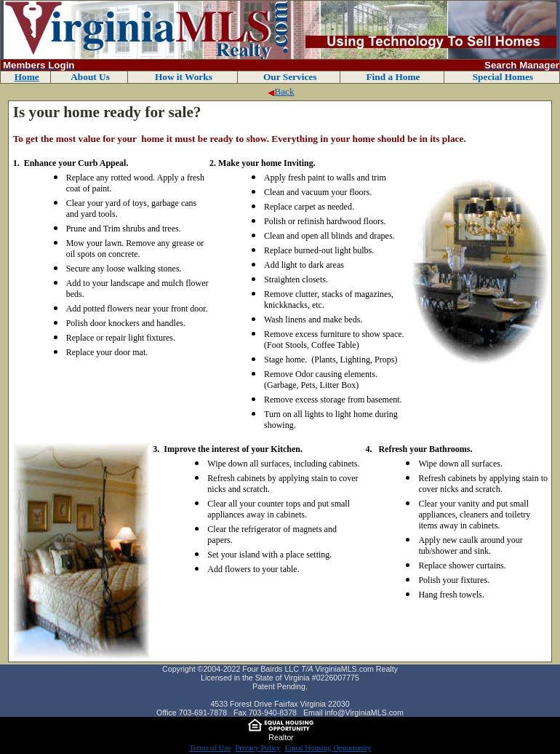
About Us (90, 77)
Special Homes (503, 77)
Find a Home (393, 77)
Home (27, 77)
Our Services (290, 77)
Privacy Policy (257, 748)
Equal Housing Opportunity (328, 748)
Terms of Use (210, 748)
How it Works (184, 77)
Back (281, 91)
